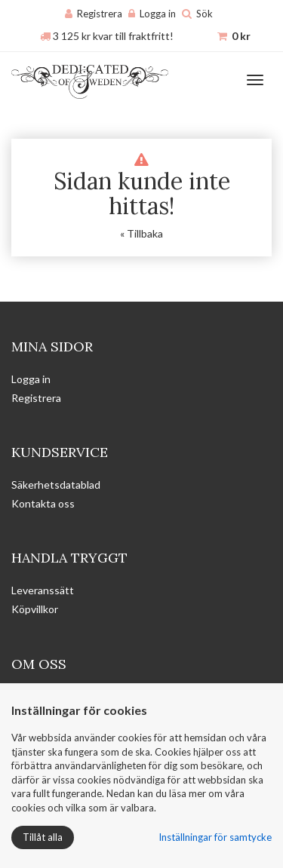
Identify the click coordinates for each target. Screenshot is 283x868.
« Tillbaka (141, 233)
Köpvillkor (35, 609)
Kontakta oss (43, 503)
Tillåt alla (43, 837)
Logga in (158, 14)
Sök (205, 14)
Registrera (100, 14)
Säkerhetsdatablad (56, 485)
